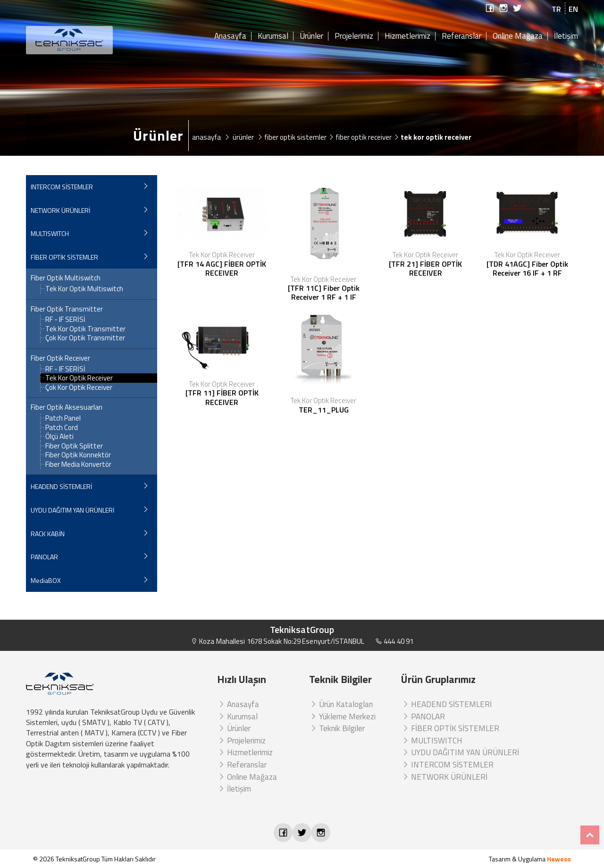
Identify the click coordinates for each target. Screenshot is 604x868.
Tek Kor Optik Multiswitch (84, 289)
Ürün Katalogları (341, 704)
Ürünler (311, 36)
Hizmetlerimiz (407, 36)
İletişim (566, 36)
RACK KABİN (48, 534)
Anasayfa (230, 36)
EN (573, 9)
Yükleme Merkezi (342, 716)
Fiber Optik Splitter (74, 446)
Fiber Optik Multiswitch (66, 278)
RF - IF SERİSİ (65, 319)
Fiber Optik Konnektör (78, 455)
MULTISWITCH (50, 233)
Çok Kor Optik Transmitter (85, 338)
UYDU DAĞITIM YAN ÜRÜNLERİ (72, 510)
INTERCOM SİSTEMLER (62, 187)
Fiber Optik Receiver (60, 358)
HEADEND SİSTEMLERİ (61, 486)
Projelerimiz (354, 36)
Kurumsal (273, 36)
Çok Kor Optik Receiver (79, 387)
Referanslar (461, 36)
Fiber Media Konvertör (78, 464)
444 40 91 (394, 641)
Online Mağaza (518, 36)
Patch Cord (62, 427)
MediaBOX (46, 580)
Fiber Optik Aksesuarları (67, 407)
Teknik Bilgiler (337, 728)
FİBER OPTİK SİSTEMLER (64, 257)
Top (590, 835)
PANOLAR (44, 557)
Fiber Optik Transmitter (67, 309)
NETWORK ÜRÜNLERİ (60, 210)
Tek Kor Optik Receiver (79, 378)
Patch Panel (63, 418)
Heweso (559, 859)
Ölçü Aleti (59, 436)
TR (556, 9)
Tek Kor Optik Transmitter (85, 329)
